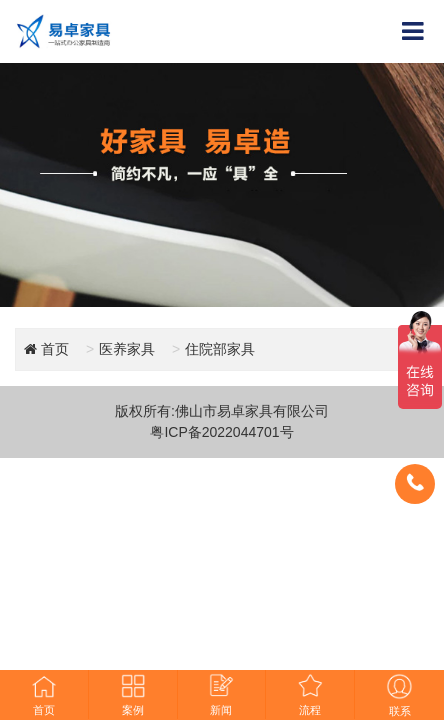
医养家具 (127, 349)
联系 (399, 695)
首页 (44, 694)
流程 (310, 694)
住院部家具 (220, 349)
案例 (133, 694)
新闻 (221, 694)
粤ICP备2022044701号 (221, 432)
